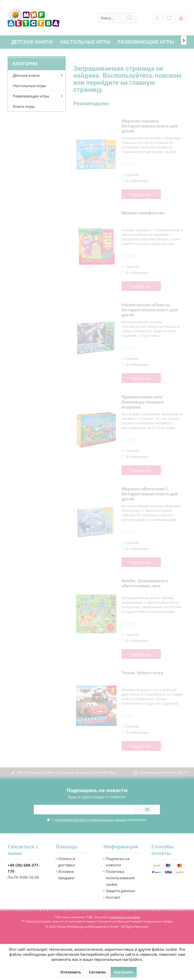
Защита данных (120, 891)
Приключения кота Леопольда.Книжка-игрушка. (143, 402)
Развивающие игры (31, 96)
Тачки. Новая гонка (142, 673)
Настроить (124, 972)
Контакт (113, 897)
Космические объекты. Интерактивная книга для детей (150, 310)
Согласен (97, 972)
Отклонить (71, 972)
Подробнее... (141, 194)
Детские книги (26, 75)
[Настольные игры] (85, 42)
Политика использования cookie (120, 878)
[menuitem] (181, 18)
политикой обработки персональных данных (90, 820)
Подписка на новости (118, 862)
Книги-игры (24, 106)
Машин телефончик (143, 213)
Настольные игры (29, 86)
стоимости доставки (125, 917)
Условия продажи (66, 875)
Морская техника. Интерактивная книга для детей (150, 126)
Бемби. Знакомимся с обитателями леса (145, 583)
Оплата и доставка (67, 862)
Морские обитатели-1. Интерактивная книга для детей (150, 494)
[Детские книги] (32, 42)
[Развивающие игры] (146, 42)
